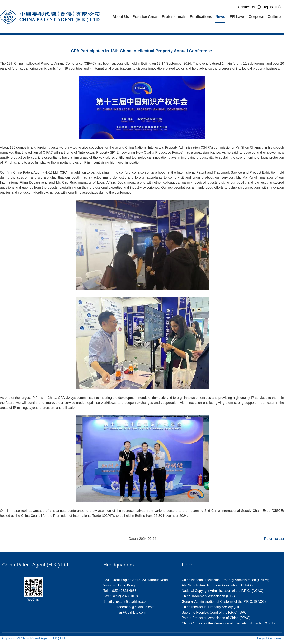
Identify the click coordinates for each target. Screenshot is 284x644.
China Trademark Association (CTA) (208, 596)
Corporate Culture (265, 17)
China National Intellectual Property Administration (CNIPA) (225, 580)
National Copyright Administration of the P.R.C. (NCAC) (223, 591)
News (220, 17)
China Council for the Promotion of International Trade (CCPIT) (228, 623)
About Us (121, 17)
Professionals (174, 17)
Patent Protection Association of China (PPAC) (216, 618)
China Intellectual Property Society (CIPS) (213, 607)
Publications (201, 17)
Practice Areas (145, 17)
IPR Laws (237, 17)
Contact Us (246, 7)
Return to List (274, 539)
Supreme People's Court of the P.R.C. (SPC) (215, 612)
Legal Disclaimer (270, 638)
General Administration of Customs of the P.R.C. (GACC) (224, 602)
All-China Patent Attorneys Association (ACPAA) (217, 585)
